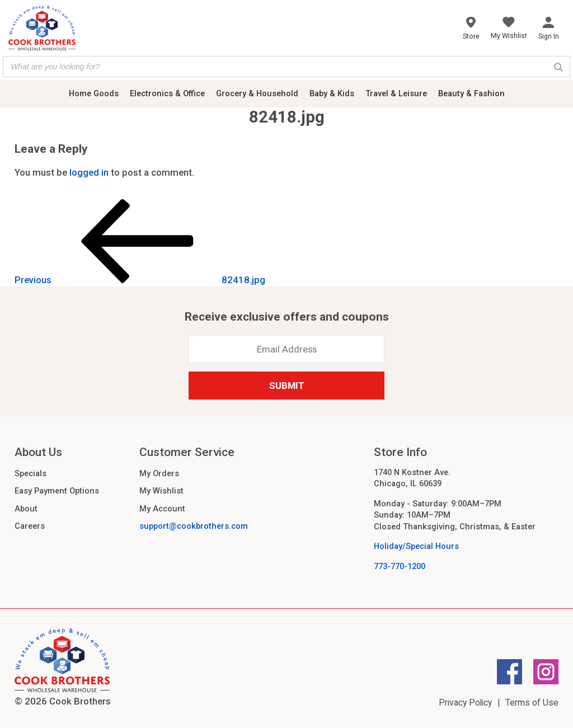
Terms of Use (532, 703)
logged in (89, 172)
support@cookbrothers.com (194, 526)
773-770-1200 (400, 566)
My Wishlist (161, 491)
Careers (30, 526)
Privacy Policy (465, 703)
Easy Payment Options (57, 491)
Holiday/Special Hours (416, 546)
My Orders (159, 473)
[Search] (558, 67)
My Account (162, 509)
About (26, 509)
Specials (30, 473)
